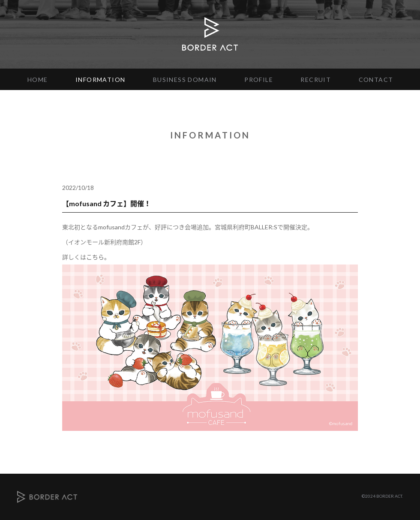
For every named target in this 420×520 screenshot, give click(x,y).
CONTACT (376, 80)
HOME (38, 80)
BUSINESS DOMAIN (185, 80)
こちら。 (98, 257)
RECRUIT (316, 80)
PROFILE (259, 80)
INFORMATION (100, 80)
